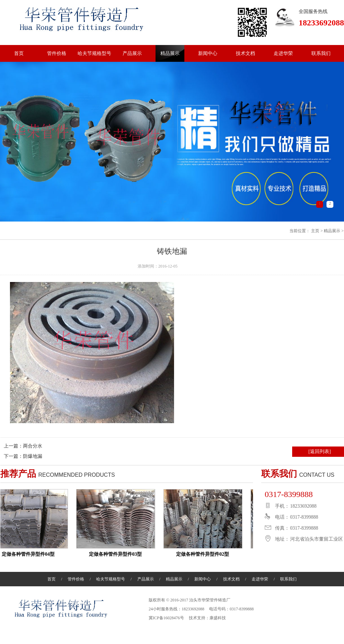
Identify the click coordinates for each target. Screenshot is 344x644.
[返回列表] (319, 451)
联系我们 (321, 53)
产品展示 (132, 53)
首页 (19, 53)
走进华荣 (283, 53)
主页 (315, 231)
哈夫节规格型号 (94, 53)
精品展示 (170, 53)
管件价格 (57, 53)
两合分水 (33, 446)
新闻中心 (208, 53)
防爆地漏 (33, 456)
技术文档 (245, 53)
